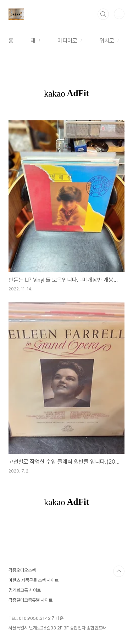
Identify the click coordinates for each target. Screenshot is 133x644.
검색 (103, 14)
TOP (119, 571)
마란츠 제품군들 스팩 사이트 (34, 580)
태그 (35, 41)
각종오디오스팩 (22, 570)
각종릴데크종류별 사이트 (31, 600)
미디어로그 (70, 41)
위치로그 (109, 41)
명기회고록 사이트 (25, 590)
